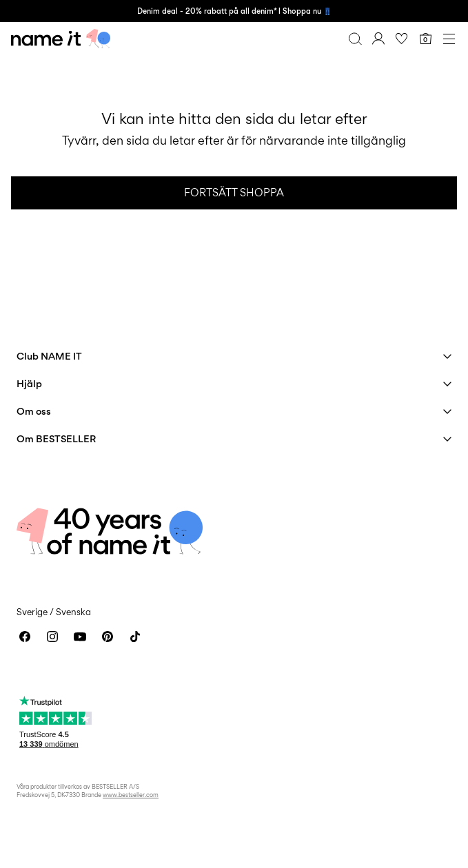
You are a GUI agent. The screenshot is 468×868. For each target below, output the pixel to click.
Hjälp (29, 383)
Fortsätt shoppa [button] (234, 193)
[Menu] (449, 39)
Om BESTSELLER (56, 438)
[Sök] (355, 39)
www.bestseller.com (131, 795)
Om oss (34, 411)
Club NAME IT (49, 356)
